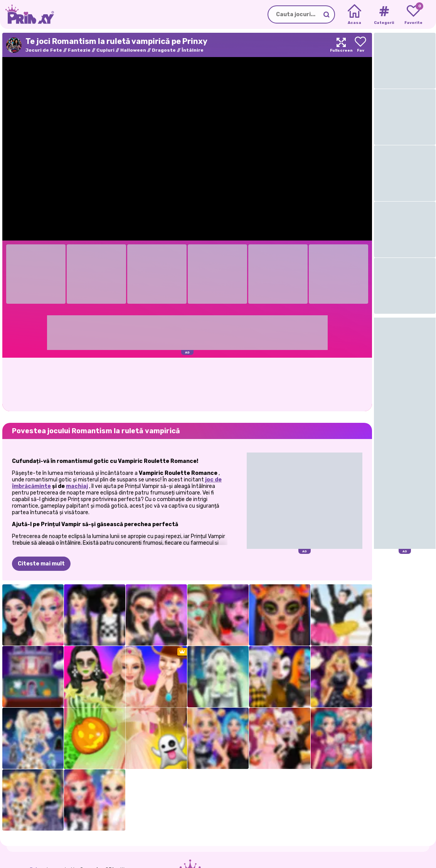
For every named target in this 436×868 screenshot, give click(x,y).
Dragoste (164, 50)
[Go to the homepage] (27, 14)
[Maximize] (341, 45)
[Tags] (384, 15)
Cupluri (105, 50)
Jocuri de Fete (44, 50)
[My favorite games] (413, 15)
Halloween (133, 50)
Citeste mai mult (41, 564)
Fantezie (79, 50)
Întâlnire (193, 50)
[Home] (354, 15)
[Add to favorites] (360, 45)
